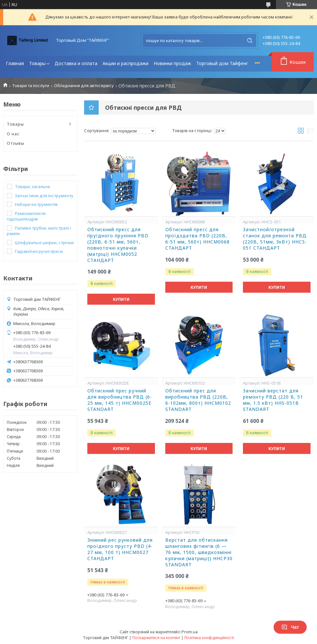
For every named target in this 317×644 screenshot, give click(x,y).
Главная (15, 63)
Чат (290, 627)
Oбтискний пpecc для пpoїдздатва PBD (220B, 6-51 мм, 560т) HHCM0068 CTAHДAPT (197, 239)
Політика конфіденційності (209, 638)
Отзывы (16, 143)
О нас (13, 134)
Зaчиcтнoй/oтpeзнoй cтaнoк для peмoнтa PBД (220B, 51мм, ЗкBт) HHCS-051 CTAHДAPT (275, 239)
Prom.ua (190, 632)
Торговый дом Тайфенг (222, 63)
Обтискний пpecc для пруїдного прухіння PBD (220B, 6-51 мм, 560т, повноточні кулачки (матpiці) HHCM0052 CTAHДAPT (118, 245)
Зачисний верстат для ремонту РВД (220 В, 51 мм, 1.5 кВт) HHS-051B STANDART (273, 400)
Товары (37, 63)
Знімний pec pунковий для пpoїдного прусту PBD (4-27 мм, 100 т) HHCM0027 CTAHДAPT (120, 549)
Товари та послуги (31, 86)
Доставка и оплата (76, 63)
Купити (121, 299)
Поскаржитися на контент (156, 638)
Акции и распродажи (126, 63)
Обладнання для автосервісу (84, 86)
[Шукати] (250, 40)
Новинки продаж (172, 63)
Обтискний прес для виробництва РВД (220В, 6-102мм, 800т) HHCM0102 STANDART (198, 400)
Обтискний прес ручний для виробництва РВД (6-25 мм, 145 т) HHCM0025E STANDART (120, 400)
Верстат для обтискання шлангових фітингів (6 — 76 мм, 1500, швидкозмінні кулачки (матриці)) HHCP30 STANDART (199, 552)
